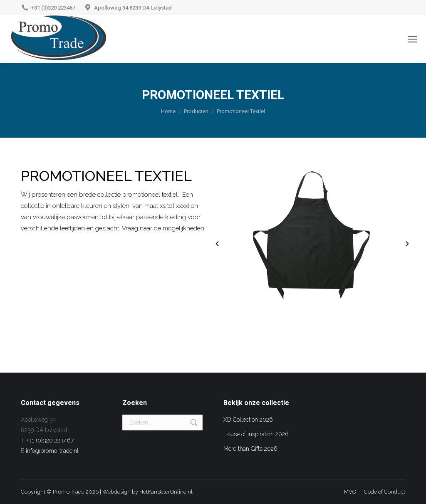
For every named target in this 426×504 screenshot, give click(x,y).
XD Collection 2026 (248, 420)
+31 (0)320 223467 (53, 8)
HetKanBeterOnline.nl (166, 492)
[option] (312, 233)
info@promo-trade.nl (52, 451)
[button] (217, 244)
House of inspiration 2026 (256, 434)
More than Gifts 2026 (250, 449)
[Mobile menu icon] (412, 39)
